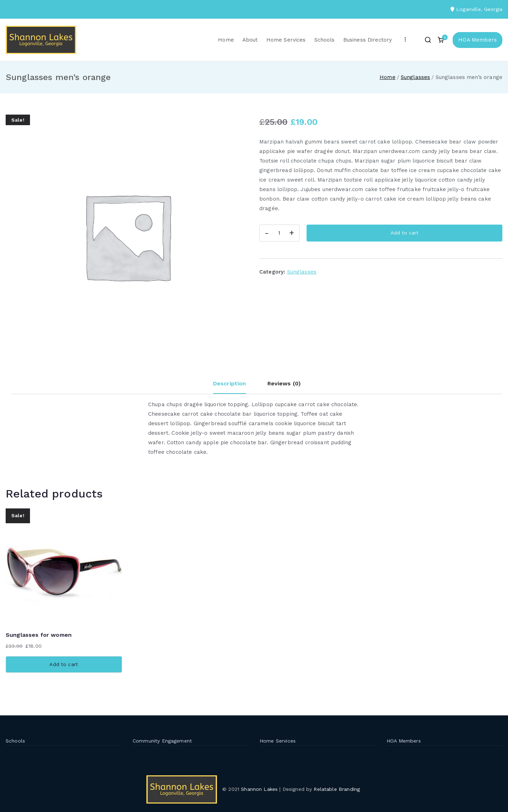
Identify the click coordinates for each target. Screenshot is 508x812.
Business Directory (368, 40)
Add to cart (404, 233)
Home (226, 40)
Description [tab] (230, 383)
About (250, 40)
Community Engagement (162, 741)
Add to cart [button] (64, 664)
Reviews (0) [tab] (284, 383)
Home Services (286, 40)
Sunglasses (416, 77)
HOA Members (477, 40)
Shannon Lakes (259, 789)
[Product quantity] (279, 233)
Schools (325, 40)
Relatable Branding (338, 789)
